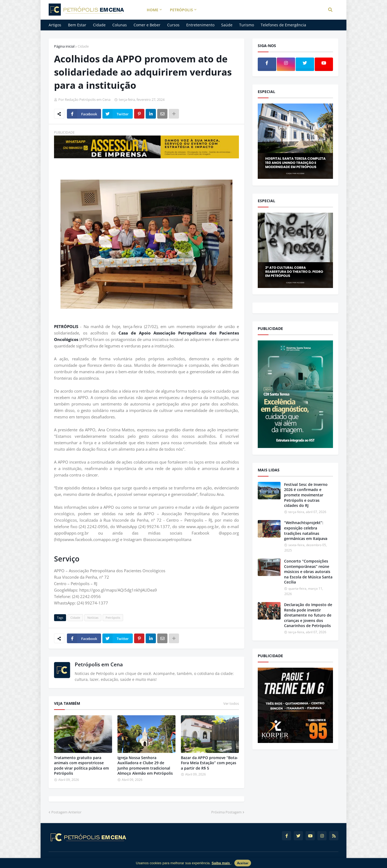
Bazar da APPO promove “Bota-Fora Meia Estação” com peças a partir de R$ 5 (209, 763)
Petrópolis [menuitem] (181, 10)
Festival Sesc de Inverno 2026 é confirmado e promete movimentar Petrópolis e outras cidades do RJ (306, 495)
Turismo (247, 25)
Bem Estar (77, 25)
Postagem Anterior (66, 812)
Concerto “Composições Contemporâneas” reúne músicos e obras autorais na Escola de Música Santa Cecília (308, 572)
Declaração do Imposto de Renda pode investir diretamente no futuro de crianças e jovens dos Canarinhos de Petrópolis (308, 615)
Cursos (173, 25)
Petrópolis (113, 618)
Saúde (227, 25)
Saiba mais (221, 863)
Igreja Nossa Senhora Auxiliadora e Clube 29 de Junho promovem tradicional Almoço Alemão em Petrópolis (145, 766)
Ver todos (231, 703)
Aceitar (243, 863)
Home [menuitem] (153, 10)
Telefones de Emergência (283, 25)
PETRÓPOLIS (66, 326)
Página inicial (64, 46)
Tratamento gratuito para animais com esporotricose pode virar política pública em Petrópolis (81, 766)
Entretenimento (200, 25)
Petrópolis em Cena (99, 664)
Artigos (55, 25)
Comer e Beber (147, 25)
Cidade (99, 25)
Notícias (93, 618)
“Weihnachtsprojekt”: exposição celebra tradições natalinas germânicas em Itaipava (306, 531)
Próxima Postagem (226, 812)
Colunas (120, 25)
